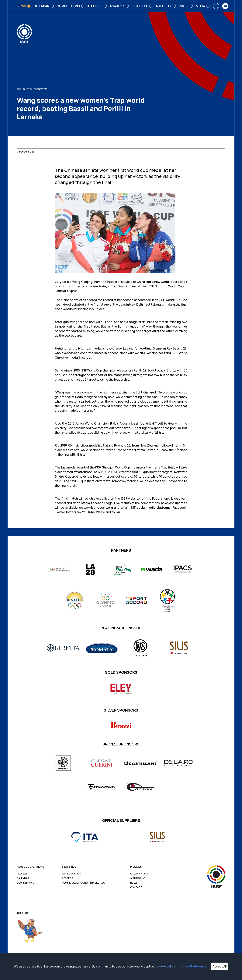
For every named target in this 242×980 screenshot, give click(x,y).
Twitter (60, 512)
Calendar (23, 878)
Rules (134, 883)
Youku (116, 512)
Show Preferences (195, 966)
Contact (136, 887)
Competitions (25, 883)
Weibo (100, 512)
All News (22, 874)
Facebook (180, 508)
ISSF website (130, 498)
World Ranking (71, 874)
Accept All (220, 966)
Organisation (139, 874)
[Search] (216, 6)
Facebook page (102, 503)
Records (67, 878)
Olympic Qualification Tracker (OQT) (85, 883)
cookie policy (166, 966)
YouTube (88, 512)
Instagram (73, 512)
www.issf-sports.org (98, 508)
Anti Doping (138, 878)
